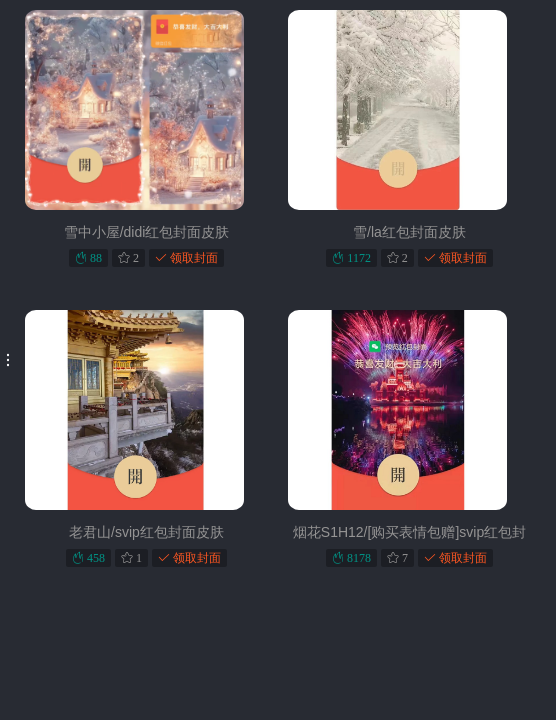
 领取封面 (186, 257)
